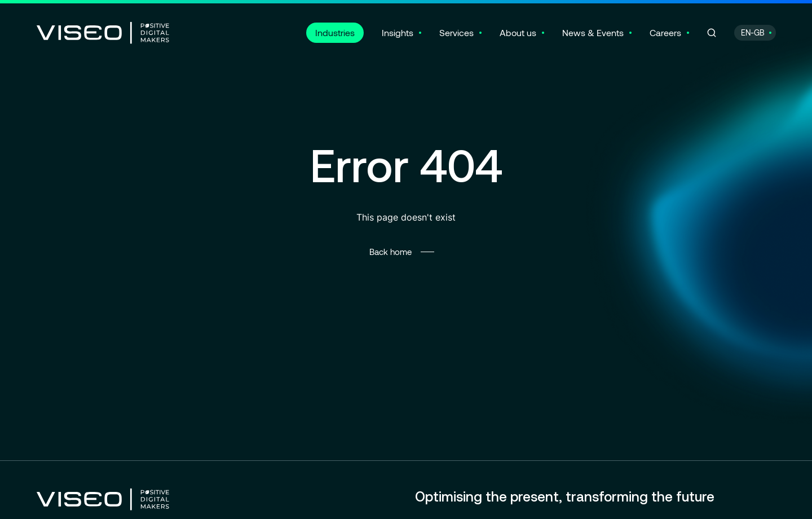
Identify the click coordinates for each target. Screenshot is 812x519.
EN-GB (753, 32)
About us (518, 32)
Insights (398, 32)
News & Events (593, 32)
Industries (335, 32)
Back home (390, 252)
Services (456, 32)
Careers (665, 32)
